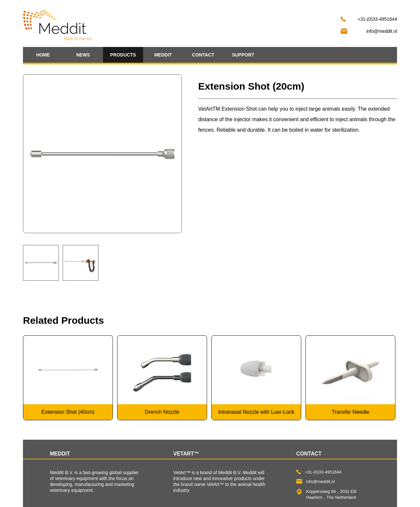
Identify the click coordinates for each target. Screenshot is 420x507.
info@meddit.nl (382, 31)
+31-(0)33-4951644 (377, 19)
